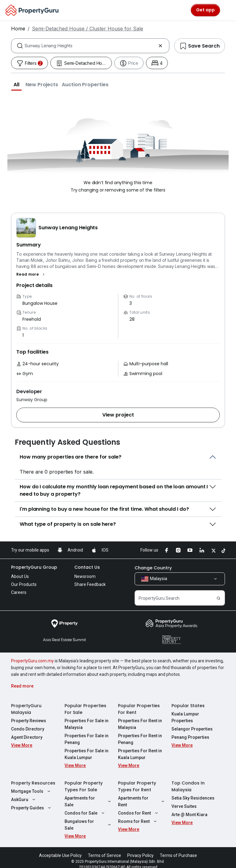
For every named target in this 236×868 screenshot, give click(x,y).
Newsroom (85, 576)
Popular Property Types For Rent (137, 786)
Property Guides (32, 808)
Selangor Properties (192, 729)
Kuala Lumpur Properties (185, 717)
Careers (19, 592)
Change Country (153, 568)
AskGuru (24, 800)
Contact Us (87, 567)
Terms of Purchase (178, 849)
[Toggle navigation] (227, 10)
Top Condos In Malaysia (188, 786)
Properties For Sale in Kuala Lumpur (87, 754)
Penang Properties (190, 737)
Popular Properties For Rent (139, 709)
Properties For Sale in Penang (87, 739)
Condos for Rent (139, 813)
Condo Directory (28, 729)
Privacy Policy (140, 849)
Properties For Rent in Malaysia (140, 724)
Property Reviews (29, 721)
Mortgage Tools (31, 791)
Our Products (24, 584)
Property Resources (33, 783)
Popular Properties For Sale (85, 709)
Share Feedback (90, 584)
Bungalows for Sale (88, 821)
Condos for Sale (85, 813)
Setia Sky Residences (193, 798)
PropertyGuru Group (34, 567)
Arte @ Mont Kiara (189, 815)
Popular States (188, 706)
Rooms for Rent (138, 821)
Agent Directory (27, 737)
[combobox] (90, 46)
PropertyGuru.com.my (32, 661)
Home (18, 29)
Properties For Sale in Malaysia (87, 724)
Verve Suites (184, 806)
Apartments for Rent (142, 801)
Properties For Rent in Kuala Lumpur (140, 754)
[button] (16, 84)
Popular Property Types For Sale (84, 786)
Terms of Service (104, 849)
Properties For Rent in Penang (140, 739)
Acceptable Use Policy (60, 849)
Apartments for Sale (88, 801)
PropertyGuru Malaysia (26, 709)
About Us (20, 576)
